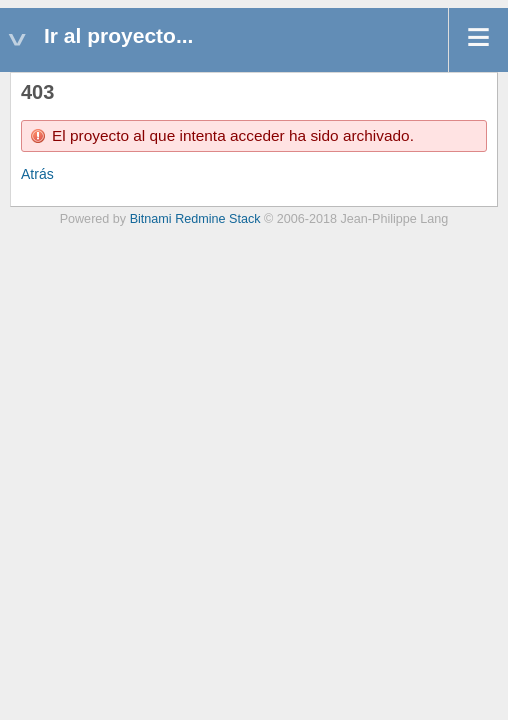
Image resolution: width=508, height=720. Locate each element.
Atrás (37, 174)
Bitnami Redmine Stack (195, 219)
